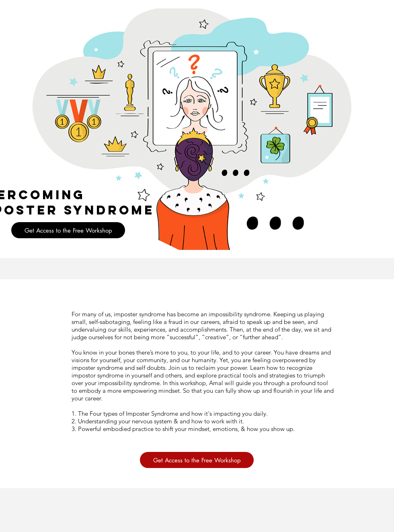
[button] (68, 230)
